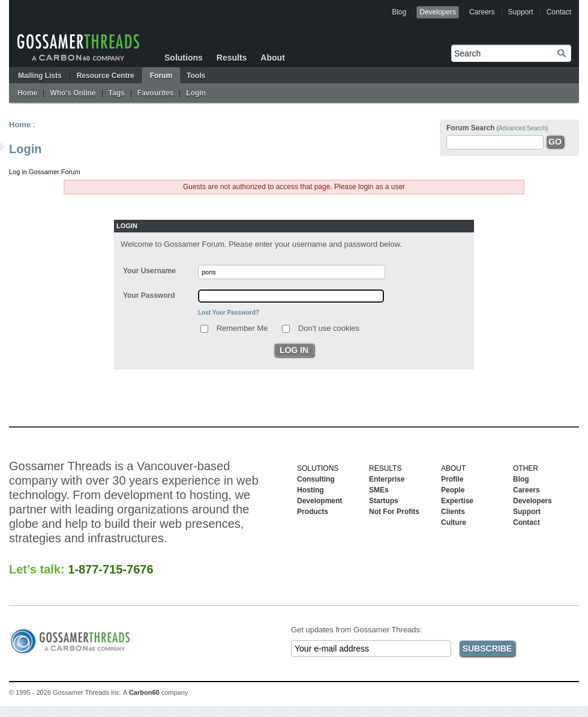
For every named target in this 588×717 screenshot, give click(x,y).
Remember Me (242, 328)
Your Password (149, 295)
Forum (161, 76)
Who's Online (73, 93)
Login (196, 93)
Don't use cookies (329, 328)
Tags (117, 93)
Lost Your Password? (229, 313)
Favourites (156, 93)
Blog (399, 12)
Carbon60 (144, 692)
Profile (452, 479)
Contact (559, 12)
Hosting (310, 490)
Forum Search (471, 128)
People (453, 490)
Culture (454, 522)
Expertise (457, 501)
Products (313, 512)
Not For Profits (394, 512)
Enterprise (387, 479)
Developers (438, 12)
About (272, 58)
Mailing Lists (40, 76)
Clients (453, 512)
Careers (482, 12)
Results (232, 58)
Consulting (316, 479)
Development (319, 501)
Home (27, 93)
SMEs (379, 490)
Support (521, 12)
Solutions (184, 58)
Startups (384, 501)
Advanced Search (522, 128)
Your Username (149, 271)
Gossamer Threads (78, 47)
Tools (196, 76)
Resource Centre (106, 76)
